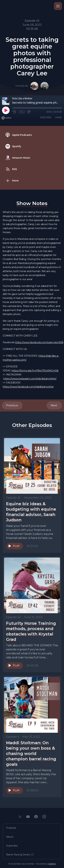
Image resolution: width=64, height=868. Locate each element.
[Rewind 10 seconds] (14, 112)
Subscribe (46, 117)
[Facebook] (36, 817)
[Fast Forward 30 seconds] (29, 112)
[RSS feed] (20, 817)
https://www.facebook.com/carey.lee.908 (39, 342)
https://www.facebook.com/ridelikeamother (28, 387)
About (10, 837)
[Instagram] (44, 817)
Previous (12, 405)
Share (58, 117)
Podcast (11, 828)
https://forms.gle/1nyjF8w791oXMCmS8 (35, 371)
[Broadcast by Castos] (6, 118)
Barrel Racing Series (20, 855)
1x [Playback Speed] (22, 112)
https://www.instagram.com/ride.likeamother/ (30, 379)
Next (54, 405)
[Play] (6, 110)
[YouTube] (28, 817)
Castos (52, 864)
